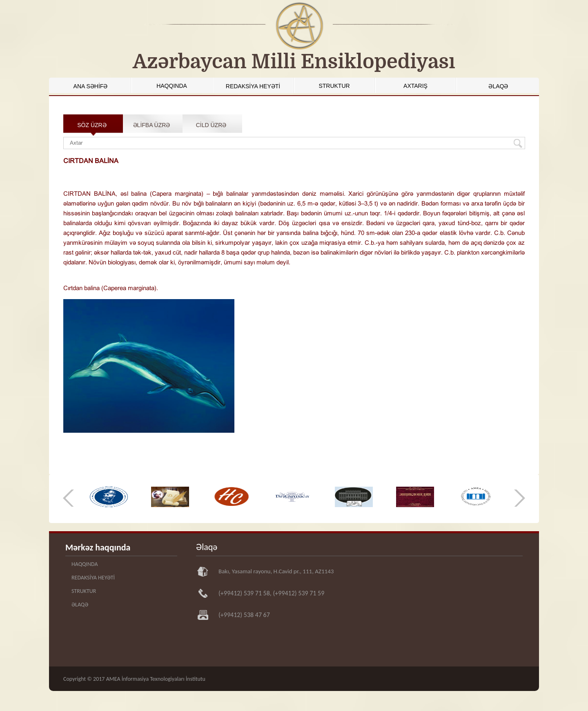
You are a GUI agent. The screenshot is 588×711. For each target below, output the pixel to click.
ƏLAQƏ (498, 86)
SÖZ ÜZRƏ (92, 125)
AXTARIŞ (415, 86)
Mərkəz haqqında (98, 547)
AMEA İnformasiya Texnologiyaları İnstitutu (156, 679)
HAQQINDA (172, 86)
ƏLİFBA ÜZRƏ (152, 125)
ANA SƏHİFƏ (91, 86)
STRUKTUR (334, 86)
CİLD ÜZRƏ (211, 125)
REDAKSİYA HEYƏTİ (253, 86)
